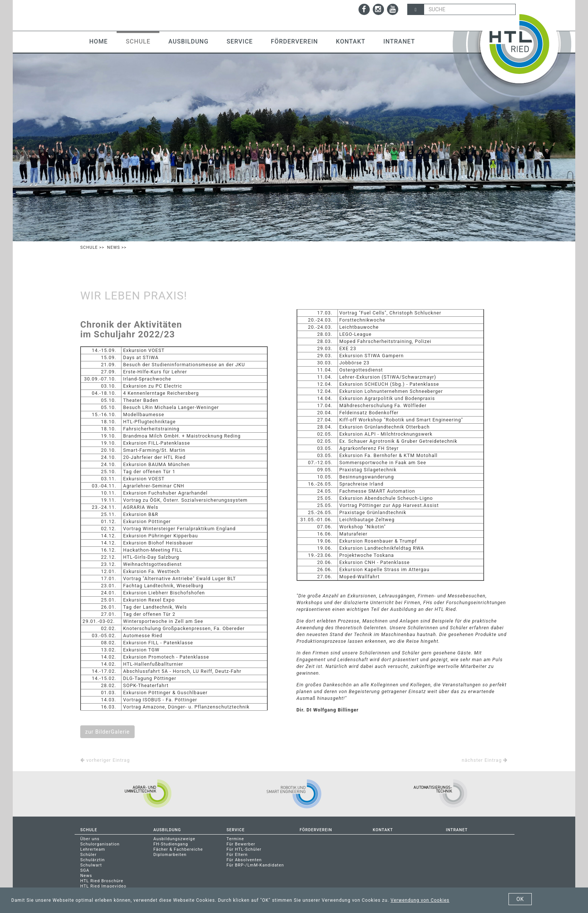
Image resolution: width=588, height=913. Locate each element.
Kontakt (351, 41)
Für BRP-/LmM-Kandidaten (255, 865)
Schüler (88, 855)
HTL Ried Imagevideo (103, 886)
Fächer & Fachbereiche (178, 849)
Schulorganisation (100, 844)
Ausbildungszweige (174, 839)
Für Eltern (237, 855)
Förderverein (294, 41)
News (114, 247)
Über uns (90, 839)
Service (240, 41)
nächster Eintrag (485, 760)
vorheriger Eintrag (105, 760)
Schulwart (91, 865)
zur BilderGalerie (107, 732)
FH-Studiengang (171, 844)
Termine (235, 839)
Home (98, 41)
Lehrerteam (93, 849)
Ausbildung (188, 41)
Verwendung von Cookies (420, 900)
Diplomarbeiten (170, 855)
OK (520, 899)
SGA (85, 870)
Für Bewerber (241, 844)
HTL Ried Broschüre (102, 881)
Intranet (399, 41)
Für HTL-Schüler (244, 849)
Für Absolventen (244, 860)
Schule (138, 41)
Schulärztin (93, 860)
